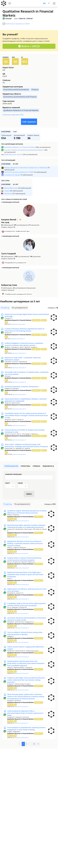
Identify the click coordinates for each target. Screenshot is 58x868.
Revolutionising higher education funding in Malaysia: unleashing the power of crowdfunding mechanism (26, 526)
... (30, 744)
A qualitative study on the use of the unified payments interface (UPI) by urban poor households (26, 604)
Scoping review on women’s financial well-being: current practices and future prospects (24, 559)
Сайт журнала (29, 122)
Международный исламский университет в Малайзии (26, 168)
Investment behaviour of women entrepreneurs (22, 387)
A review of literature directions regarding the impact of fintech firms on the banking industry (24, 330)
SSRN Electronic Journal (13, 154)
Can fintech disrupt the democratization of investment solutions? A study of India (27, 619)
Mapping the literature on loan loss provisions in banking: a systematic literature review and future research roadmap (25, 543)
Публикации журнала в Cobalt (18, 24)
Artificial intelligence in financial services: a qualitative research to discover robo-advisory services (24, 344)
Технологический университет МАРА (19, 172)
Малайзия (8, 194)
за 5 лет (16, 164)
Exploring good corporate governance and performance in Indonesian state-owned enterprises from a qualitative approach (26, 663)
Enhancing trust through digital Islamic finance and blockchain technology (27, 315)
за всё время (6, 132)
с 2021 (15, 132)
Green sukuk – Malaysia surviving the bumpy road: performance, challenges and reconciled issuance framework (26, 445)
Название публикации (13, 474)
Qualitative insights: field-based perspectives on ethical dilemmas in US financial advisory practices (27, 512)
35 (34, 744)
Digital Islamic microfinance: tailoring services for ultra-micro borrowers (27, 590)
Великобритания (11, 188)
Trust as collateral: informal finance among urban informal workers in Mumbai (25, 633)
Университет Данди (12, 175)
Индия (7, 191)
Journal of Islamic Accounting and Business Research (24, 150)
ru (44, 3)
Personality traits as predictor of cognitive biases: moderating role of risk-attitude (27, 373)
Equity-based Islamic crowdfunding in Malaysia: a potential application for (26, 400)
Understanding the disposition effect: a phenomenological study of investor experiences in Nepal (25, 713)
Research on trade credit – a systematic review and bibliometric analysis (23, 359)
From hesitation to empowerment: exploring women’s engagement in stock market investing (26, 729)
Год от (7, 483)
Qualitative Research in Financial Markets (20, 147)
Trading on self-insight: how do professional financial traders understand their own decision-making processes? (26, 680)
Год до (20, 483)
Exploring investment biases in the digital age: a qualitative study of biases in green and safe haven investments (25, 574)
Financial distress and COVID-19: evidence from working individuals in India (25, 431)
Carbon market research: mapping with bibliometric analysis (26, 648)
